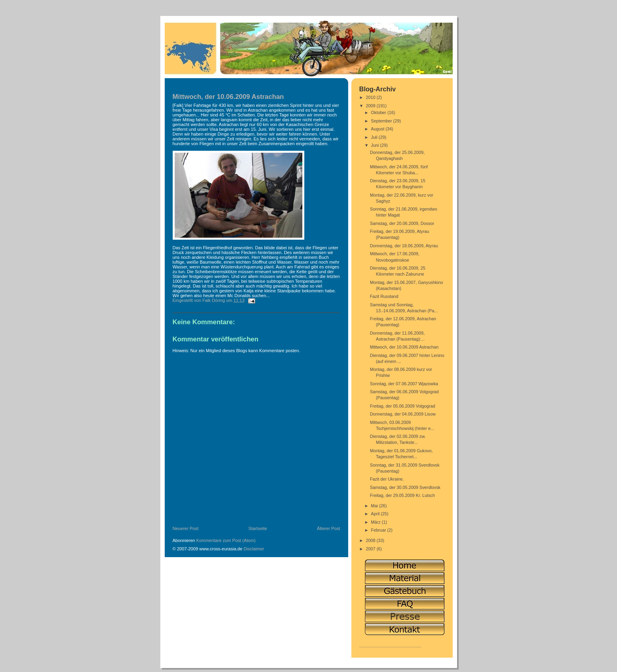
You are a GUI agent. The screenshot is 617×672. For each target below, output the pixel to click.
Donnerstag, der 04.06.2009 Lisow (403, 414)
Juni (376, 145)
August (378, 129)
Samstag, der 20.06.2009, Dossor (402, 223)
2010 (371, 97)
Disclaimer (254, 549)
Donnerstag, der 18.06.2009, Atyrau (404, 246)
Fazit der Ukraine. (387, 479)
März (376, 522)
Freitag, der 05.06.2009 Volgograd (402, 406)
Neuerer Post (186, 528)
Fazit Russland (384, 296)
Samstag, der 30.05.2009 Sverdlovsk (405, 487)
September (382, 121)
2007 (371, 549)
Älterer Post (329, 528)
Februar (379, 530)
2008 (371, 540)
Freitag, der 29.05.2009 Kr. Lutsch (402, 495)
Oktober (379, 112)
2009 (371, 106)
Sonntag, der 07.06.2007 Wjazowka (404, 384)
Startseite (258, 528)
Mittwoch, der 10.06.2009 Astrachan (404, 347)
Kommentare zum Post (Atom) (226, 540)
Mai (375, 506)
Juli (375, 137)
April (376, 514)
